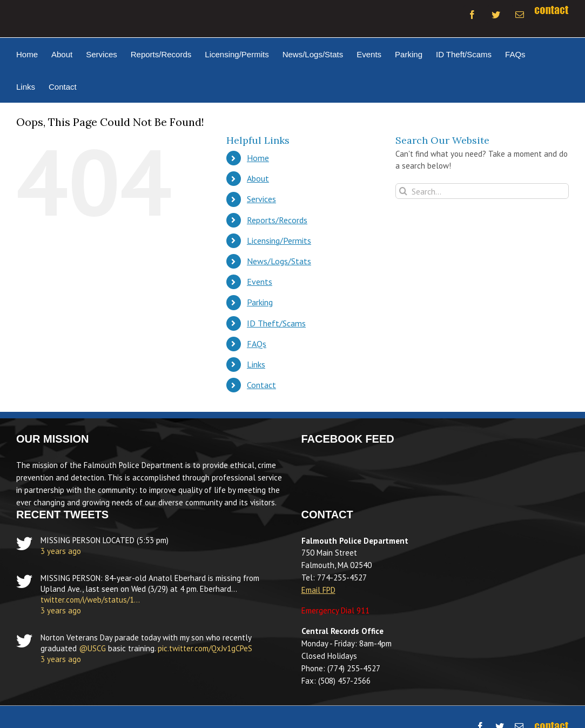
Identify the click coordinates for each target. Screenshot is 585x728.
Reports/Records (277, 220)
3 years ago (61, 551)
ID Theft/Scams (276, 323)
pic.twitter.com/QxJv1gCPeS (205, 648)
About (258, 178)
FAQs (257, 344)
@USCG (92, 648)
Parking (260, 302)
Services (261, 199)
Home (258, 158)
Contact (261, 385)
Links (256, 364)
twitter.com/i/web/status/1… (90, 600)
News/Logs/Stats (279, 261)
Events (260, 282)
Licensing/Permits (279, 241)
